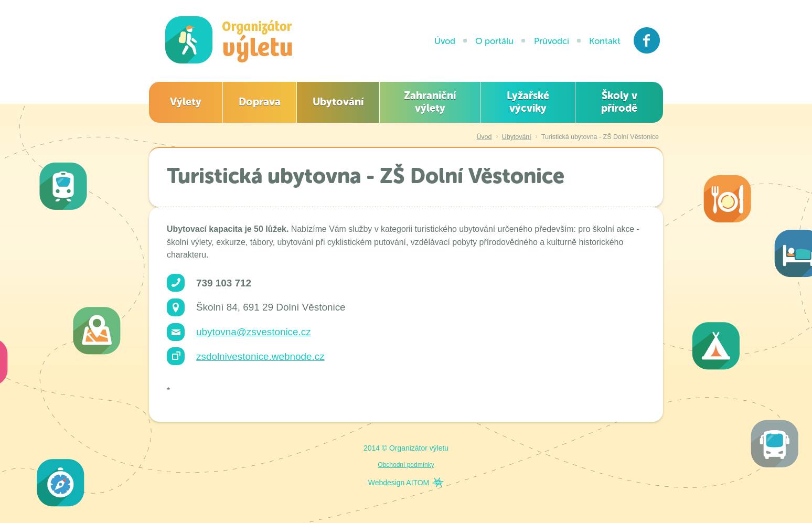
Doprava (260, 102)
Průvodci (552, 41)
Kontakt (605, 41)
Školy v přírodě (619, 102)
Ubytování (338, 102)
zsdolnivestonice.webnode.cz (260, 356)
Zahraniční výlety (430, 102)
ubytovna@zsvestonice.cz (254, 332)
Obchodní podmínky (406, 465)
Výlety (186, 102)
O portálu (494, 41)
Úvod (445, 41)
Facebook (647, 40)
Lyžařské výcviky (528, 102)
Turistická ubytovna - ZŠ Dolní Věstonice (600, 137)
